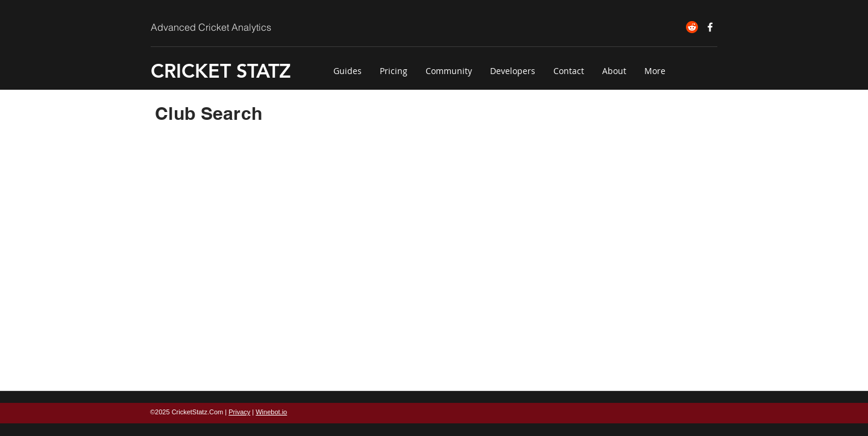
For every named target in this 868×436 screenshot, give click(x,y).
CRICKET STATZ (221, 70)
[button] (348, 71)
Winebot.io (271, 412)
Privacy (239, 412)
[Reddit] (692, 27)
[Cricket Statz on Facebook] (710, 27)
